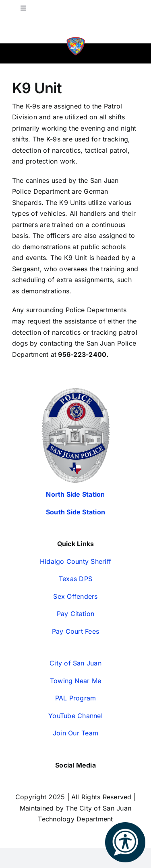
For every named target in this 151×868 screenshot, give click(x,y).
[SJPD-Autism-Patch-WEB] (76, 39)
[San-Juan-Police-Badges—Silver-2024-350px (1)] (76, 391)
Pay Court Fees (75, 631)
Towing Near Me (75, 681)
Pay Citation (76, 614)
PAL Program (76, 698)
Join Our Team (75, 733)
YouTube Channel (75, 716)
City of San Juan (75, 663)
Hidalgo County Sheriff (75, 561)
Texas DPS (75, 579)
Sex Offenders (75, 596)
